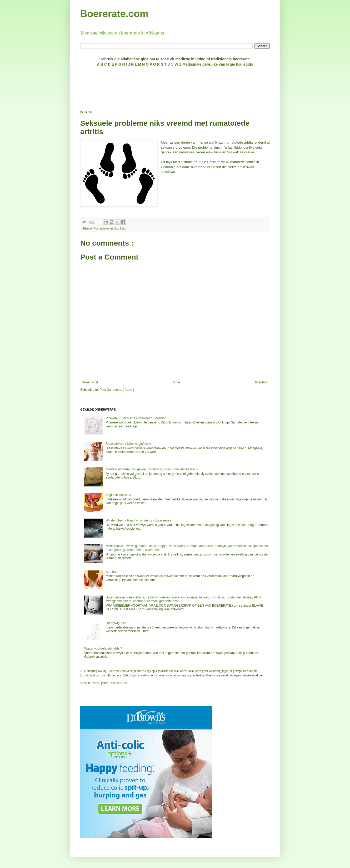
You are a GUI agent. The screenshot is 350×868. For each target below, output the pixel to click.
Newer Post (90, 382)
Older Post (261, 382)
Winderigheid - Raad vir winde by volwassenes (138, 520)
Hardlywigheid (116, 623)
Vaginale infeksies (118, 495)
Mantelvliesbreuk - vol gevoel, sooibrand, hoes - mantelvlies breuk (152, 469)
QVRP (104, 683)
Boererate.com (114, 14)
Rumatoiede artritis (106, 228)
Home (176, 382)
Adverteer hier (119, 683)
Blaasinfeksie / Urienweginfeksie (128, 444)
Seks (123, 228)
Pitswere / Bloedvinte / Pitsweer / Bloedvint (136, 418)
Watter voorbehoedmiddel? (103, 648)
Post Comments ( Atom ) (117, 390)
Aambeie (112, 572)
